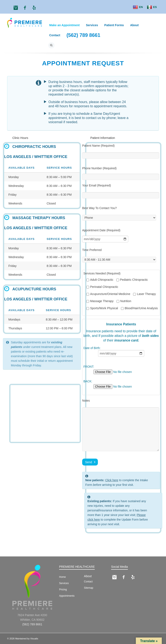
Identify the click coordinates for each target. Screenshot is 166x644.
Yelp (34, 8)
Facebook (25, 8)
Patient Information (103, 138)
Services (92, 25)
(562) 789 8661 (83, 35)
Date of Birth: (121, 353)
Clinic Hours (20, 138)
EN (138, 7)
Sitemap (89, 588)
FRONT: (121, 370)
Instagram (16, 8)
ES (152, 7)
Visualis (34, 639)
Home (62, 577)
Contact (55, 35)
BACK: (121, 385)
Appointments (67, 596)
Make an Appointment (64, 25)
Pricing (63, 590)
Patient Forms (114, 25)
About (134, 25)
